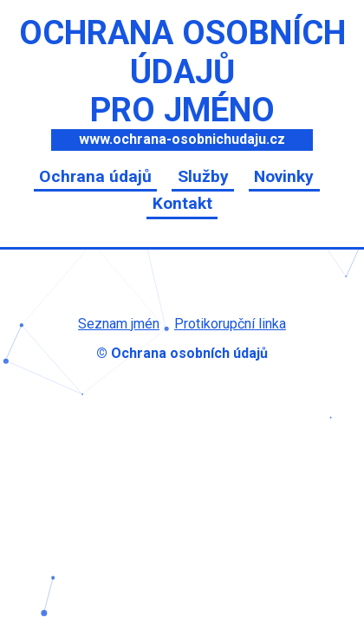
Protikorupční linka (230, 324)
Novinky (284, 176)
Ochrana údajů (95, 176)
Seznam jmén (119, 324)
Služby (203, 176)
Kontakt (182, 203)
